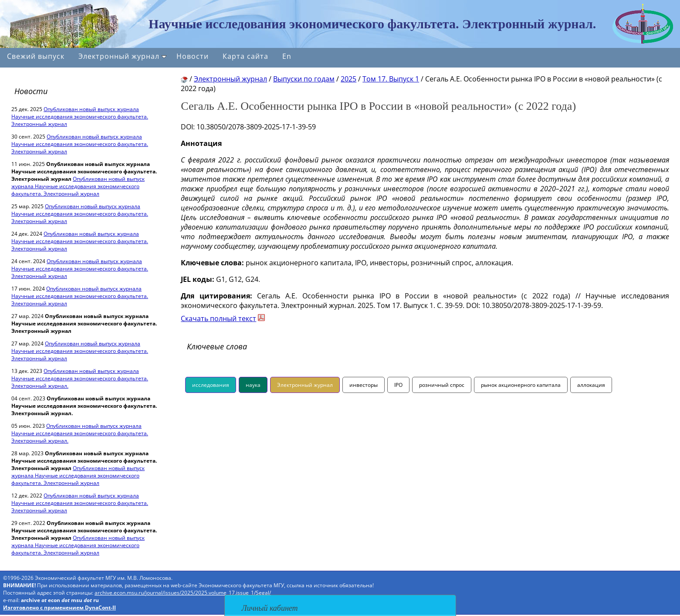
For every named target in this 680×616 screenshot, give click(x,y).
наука (253, 385)
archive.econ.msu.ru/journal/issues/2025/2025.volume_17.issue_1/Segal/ (183, 593)
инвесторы (364, 385)
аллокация (591, 385)
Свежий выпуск (36, 56)
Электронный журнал (122, 56)
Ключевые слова (217, 346)
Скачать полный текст (218, 318)
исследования (211, 385)
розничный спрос (442, 385)
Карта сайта (245, 56)
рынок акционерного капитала (521, 385)
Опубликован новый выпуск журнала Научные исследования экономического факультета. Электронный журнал (80, 117)
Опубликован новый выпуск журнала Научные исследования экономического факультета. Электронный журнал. (80, 378)
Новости (193, 56)
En (287, 56)
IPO (398, 385)
